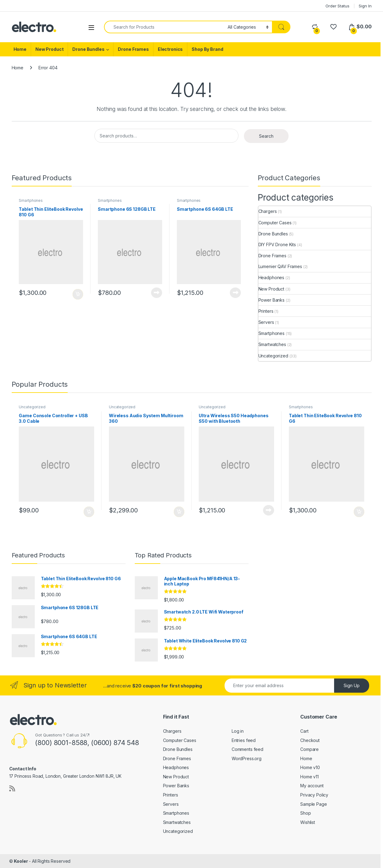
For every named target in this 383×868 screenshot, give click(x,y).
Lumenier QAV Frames (280, 266)
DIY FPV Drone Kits (277, 245)
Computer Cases (275, 223)
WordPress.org (247, 758)
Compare (309, 749)
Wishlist (308, 822)
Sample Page (313, 804)
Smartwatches (272, 344)
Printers (266, 311)
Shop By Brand (207, 49)
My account (312, 786)
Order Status (337, 6)
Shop (305, 813)
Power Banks (271, 300)
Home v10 (310, 767)
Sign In (365, 6)
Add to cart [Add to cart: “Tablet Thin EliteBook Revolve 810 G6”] (78, 294)
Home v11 (309, 777)
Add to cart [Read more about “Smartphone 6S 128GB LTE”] (157, 293)
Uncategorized (273, 356)
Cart (304, 731)
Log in (238, 731)
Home (20, 49)
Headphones (271, 277)
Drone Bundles (88, 49)
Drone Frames (133, 49)
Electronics (170, 49)
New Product (49, 49)
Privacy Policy (314, 795)
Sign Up (352, 685)
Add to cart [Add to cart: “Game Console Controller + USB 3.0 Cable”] (89, 512)
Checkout (310, 740)
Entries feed (244, 740)
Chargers (268, 211)
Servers (266, 322)
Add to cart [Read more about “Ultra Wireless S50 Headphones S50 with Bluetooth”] (269, 510)
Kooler (21, 861)
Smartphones (31, 200)
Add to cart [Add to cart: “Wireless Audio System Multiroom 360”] (179, 512)
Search (266, 136)
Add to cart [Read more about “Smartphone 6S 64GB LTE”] (235, 293)
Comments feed (247, 749)
